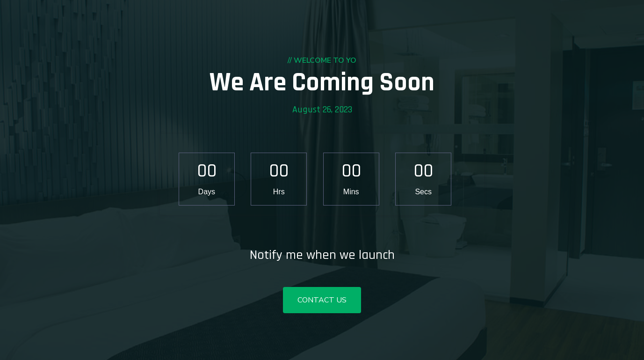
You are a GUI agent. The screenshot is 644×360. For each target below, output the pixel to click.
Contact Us (322, 300)
